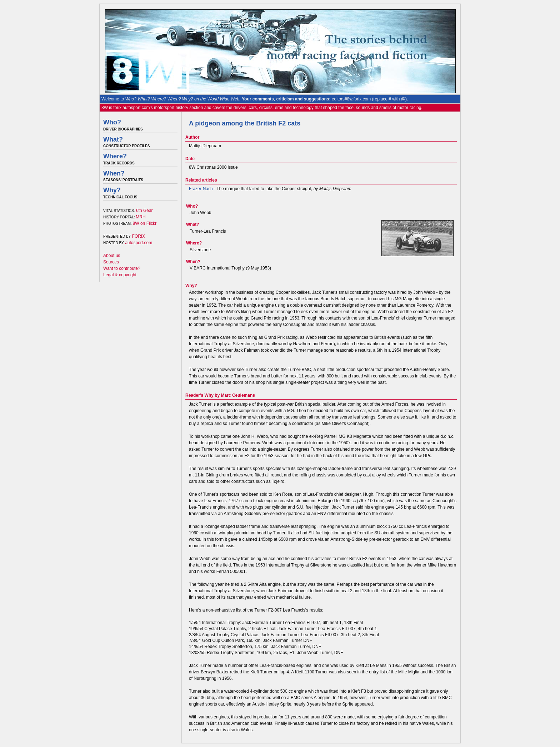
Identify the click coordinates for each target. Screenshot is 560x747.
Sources (111, 262)
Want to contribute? (122, 268)
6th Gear (144, 211)
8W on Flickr (145, 223)
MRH (141, 217)
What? (113, 139)
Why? (112, 190)
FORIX (139, 236)
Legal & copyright (120, 275)
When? (114, 173)
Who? (112, 122)
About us (112, 256)
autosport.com (139, 243)
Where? (115, 156)
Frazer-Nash (201, 189)
